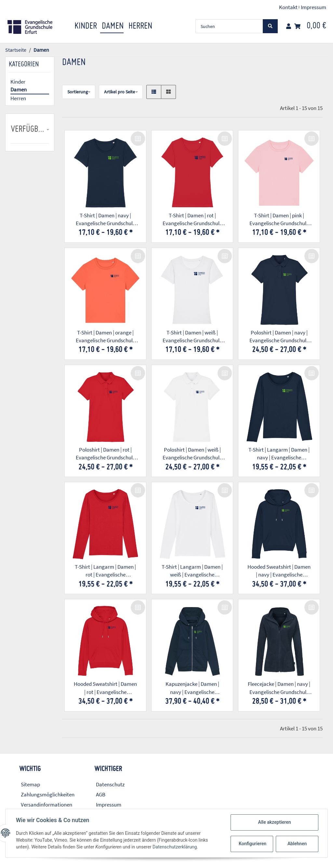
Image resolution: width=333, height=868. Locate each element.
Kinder (18, 82)
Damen (19, 89)
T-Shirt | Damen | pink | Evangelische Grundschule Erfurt (279, 220)
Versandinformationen (47, 805)
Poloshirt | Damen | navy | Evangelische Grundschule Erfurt (279, 337)
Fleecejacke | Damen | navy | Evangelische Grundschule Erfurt (279, 688)
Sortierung (78, 92)
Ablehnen (297, 844)
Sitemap (30, 784)
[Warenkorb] (310, 26)
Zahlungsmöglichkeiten (48, 794)
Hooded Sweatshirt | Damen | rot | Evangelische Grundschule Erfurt (105, 688)
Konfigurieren (253, 844)
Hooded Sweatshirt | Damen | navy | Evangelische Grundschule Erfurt (279, 571)
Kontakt (288, 7)
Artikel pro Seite (120, 92)
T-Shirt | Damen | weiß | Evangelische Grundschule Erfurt (192, 337)
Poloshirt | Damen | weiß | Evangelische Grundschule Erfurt (192, 454)
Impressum (313, 7)
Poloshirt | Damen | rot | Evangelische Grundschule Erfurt (106, 454)
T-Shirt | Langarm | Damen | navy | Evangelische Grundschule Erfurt (279, 454)
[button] (289, 26)
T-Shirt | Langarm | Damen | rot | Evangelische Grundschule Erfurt (105, 571)
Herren (18, 98)
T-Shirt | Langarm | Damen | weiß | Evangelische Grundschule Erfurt (192, 571)
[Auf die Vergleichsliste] (138, 139)
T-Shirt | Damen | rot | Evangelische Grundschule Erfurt (192, 220)
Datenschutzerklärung (175, 847)
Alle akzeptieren (274, 822)
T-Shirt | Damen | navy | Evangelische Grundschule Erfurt (106, 220)
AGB (101, 794)
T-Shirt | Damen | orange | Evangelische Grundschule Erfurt (106, 337)
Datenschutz (110, 784)
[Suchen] (229, 26)
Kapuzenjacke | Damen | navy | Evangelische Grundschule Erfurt (192, 688)
